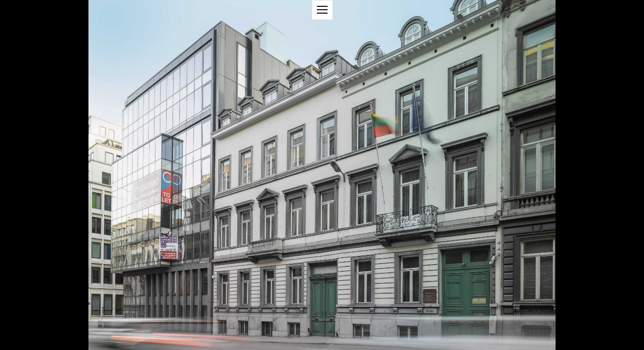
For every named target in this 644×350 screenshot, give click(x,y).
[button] (322, 10)
